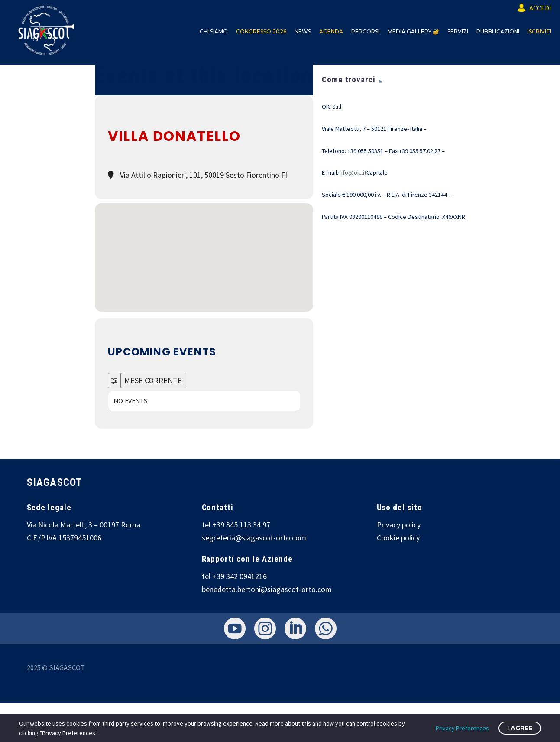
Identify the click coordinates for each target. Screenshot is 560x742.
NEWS (303, 31)
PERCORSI (365, 31)
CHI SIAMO (214, 31)
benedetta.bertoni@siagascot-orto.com (267, 589)
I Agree (520, 728)
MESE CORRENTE (153, 380)
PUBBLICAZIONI (498, 31)
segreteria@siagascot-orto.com (254, 538)
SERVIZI (458, 31)
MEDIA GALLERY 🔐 (413, 31)
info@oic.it (352, 172)
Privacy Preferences (462, 728)
